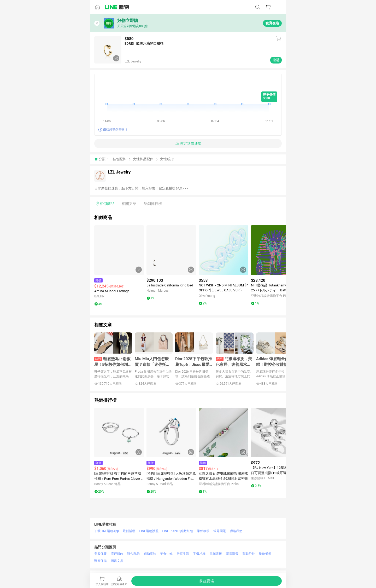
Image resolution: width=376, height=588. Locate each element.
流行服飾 (117, 554)
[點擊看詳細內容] (119, 250)
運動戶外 (249, 554)
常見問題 (220, 531)
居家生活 (183, 554)
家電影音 (232, 554)
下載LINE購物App (107, 531)
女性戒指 (167, 159)
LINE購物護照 (149, 531)
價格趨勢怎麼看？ (115, 130)
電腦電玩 (216, 554)
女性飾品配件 (143, 159)
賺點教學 (203, 531)
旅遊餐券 (265, 554)
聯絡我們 (236, 531)
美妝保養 (101, 554)
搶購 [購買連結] (276, 60)
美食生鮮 (166, 554)
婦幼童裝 (150, 554)
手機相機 (199, 554)
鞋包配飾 (119, 159)
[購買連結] (207, 581)
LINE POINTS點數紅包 (178, 531)
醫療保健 (101, 561)
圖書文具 (117, 561)
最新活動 (129, 531)
